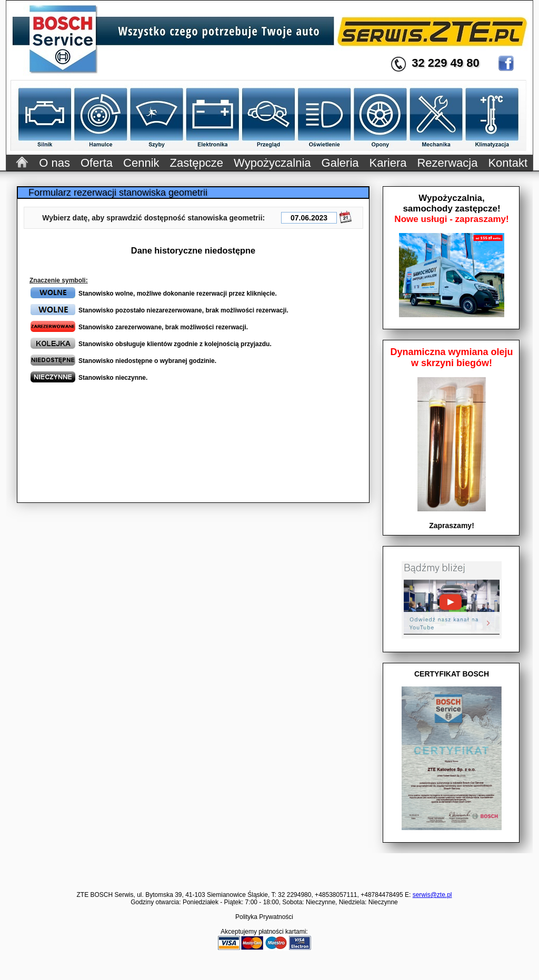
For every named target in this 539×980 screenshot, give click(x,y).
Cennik (141, 163)
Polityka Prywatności (264, 917)
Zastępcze (197, 163)
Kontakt (508, 163)
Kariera (388, 163)
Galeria (340, 163)
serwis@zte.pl (432, 895)
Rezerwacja (447, 163)
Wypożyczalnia (272, 163)
